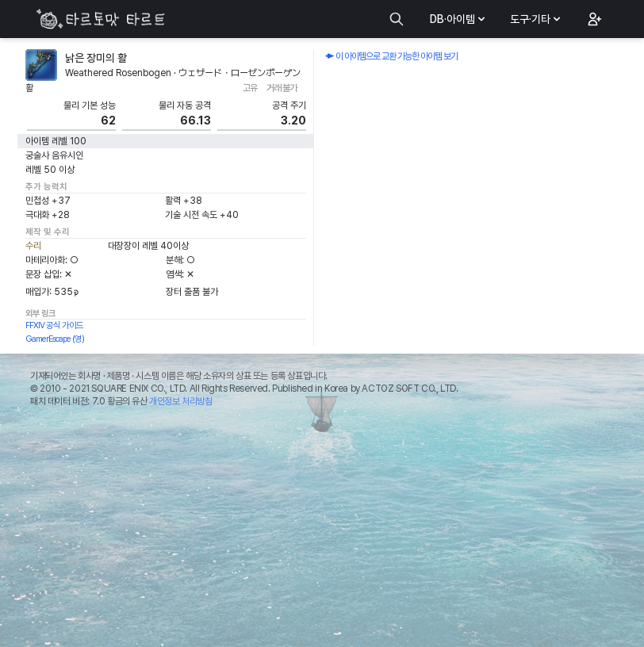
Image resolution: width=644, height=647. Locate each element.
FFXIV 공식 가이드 (54, 325)
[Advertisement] (322, 531)
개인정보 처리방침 (180, 401)
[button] (593, 19)
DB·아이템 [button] (459, 19)
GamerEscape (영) (55, 339)
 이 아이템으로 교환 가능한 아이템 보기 (391, 56)
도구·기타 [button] (537, 19)
